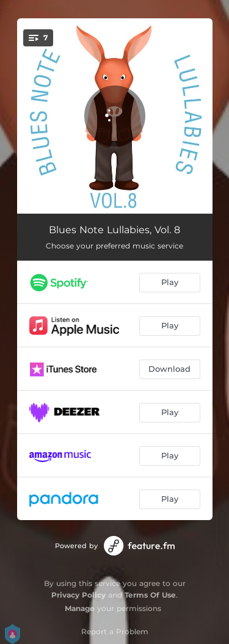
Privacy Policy (78, 595)
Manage (80, 608)
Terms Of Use (150, 595)
